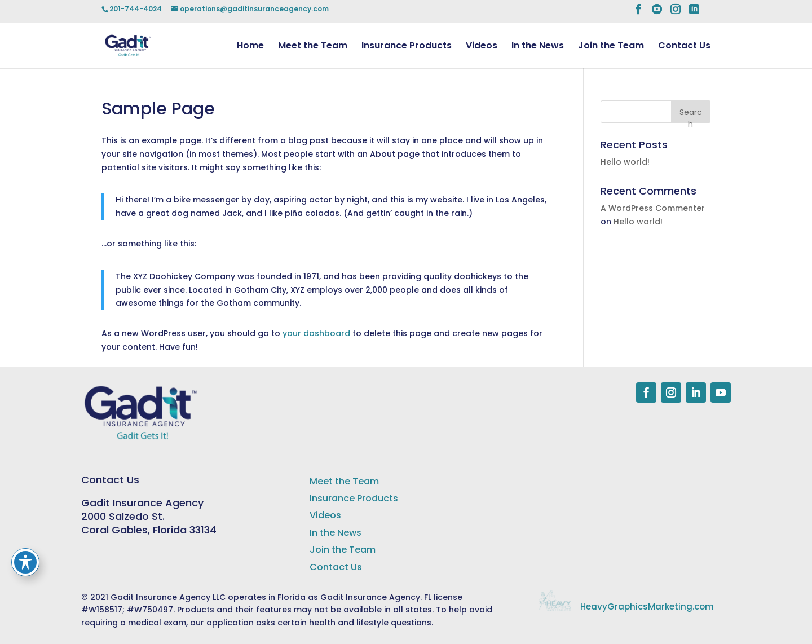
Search (691, 115)
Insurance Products (407, 47)
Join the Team (611, 47)
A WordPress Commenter (653, 208)
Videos (482, 47)
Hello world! (625, 162)
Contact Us (684, 47)
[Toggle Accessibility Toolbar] (25, 562)
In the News (538, 47)
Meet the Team (313, 47)
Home (250, 47)
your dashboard (316, 333)
